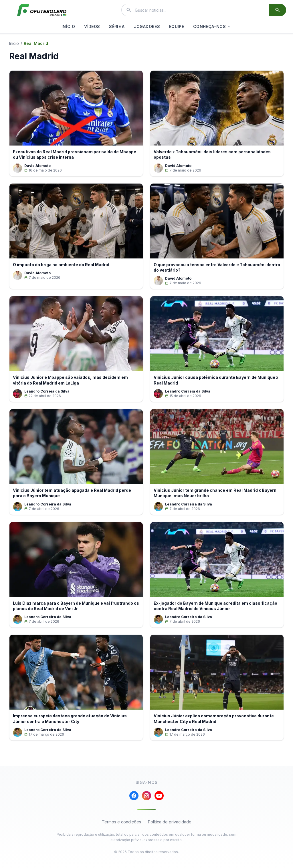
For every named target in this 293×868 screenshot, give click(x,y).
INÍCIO (68, 26)
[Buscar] (278, 10)
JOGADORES (147, 26)
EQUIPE (177, 26)
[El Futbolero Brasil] (42, 10)
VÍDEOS (92, 26)
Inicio (14, 43)
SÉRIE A (117, 26)
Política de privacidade (170, 822)
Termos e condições (121, 822)
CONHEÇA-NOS (212, 26)
